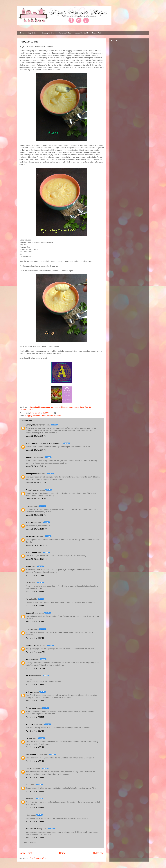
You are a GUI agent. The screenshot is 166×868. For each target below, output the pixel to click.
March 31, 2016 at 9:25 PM (36, 466)
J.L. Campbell (31, 676)
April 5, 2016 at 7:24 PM (35, 838)
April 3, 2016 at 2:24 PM (35, 791)
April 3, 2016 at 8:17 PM (35, 808)
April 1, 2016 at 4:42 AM (35, 606)
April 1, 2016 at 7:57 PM (35, 717)
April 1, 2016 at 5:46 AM (35, 622)
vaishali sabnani (32, 457)
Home (22, 33)
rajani (28, 815)
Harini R (29, 738)
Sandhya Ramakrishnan (35, 425)
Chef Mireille (31, 769)
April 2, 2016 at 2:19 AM (35, 731)
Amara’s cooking (33, 490)
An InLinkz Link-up (26, 410)
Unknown (30, 629)
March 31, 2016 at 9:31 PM (36, 483)
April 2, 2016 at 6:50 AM (35, 761)
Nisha (28, 785)
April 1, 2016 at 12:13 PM (35, 668)
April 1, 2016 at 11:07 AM (35, 652)
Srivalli (29, 583)
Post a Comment (30, 843)
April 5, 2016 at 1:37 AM (35, 821)
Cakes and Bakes (65, 33)
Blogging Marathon (33, 416)
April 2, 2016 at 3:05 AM (35, 747)
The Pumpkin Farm (33, 646)
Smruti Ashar (31, 708)
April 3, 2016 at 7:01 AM (35, 777)
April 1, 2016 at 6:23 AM (35, 638)
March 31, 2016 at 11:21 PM (36, 559)
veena (28, 799)
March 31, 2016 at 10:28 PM (36, 529)
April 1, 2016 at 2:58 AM (35, 575)
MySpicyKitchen (32, 536)
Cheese (43, 416)
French (50, 416)
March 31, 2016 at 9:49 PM (36, 499)
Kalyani (29, 599)
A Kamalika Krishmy (34, 829)
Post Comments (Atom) (39, 858)
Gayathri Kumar (32, 613)
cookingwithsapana (34, 474)
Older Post (99, 853)
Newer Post (26, 853)
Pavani (29, 567)
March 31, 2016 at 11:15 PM (36, 545)
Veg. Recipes (33, 33)
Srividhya (30, 506)
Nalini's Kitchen (32, 724)
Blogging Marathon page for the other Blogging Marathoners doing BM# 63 (61, 407)
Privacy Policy (97, 33)
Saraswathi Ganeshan (35, 755)
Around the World (82, 33)
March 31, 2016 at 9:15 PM (36, 436)
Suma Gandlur (32, 553)
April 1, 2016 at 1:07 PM (35, 684)
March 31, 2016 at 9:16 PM (36, 450)
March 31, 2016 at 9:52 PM (36, 515)
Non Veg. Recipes (48, 33)
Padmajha (30, 659)
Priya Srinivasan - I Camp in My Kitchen (42, 444)
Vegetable (57, 416)
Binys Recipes (32, 522)
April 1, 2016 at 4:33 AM (35, 592)
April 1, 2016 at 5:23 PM (35, 701)
